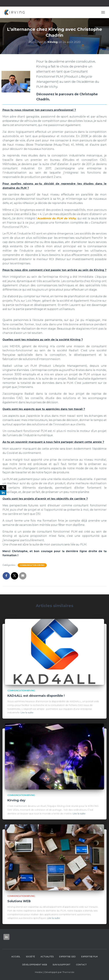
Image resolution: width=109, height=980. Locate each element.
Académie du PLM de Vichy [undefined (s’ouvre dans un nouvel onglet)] (57, 218)
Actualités (47, 957)
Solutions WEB (19, 901)
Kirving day (16, 800)
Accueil (16, 957)
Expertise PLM (89, 957)
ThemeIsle (68, 972)
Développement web (35, 965)
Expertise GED (67, 957)
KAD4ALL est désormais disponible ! (36, 696)
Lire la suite (27, 713)
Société (30, 957)
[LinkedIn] (3, 493)
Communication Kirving (32, 565)
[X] (3, 488)
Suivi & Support (62, 965)
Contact (81, 965)
